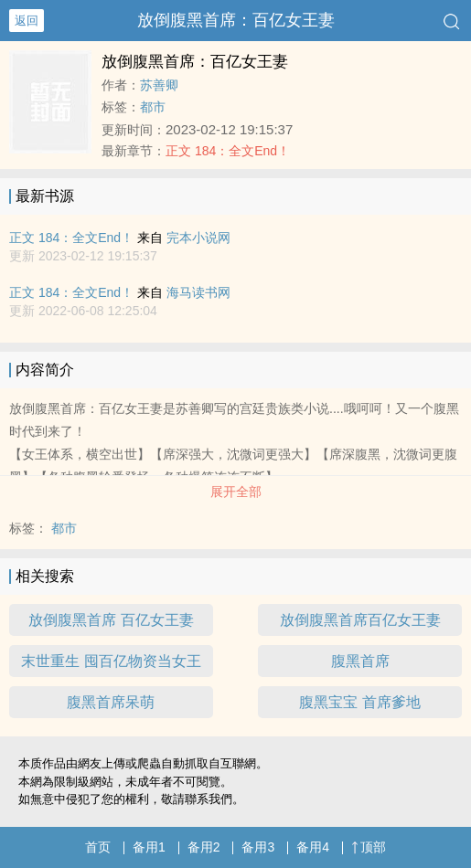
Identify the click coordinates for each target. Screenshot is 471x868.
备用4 (313, 847)
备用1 (149, 847)
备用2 (204, 847)
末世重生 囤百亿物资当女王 (111, 661)
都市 (153, 107)
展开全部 (236, 492)
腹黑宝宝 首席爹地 (359, 702)
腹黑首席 (360, 661)
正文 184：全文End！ (228, 151)
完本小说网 (198, 238)
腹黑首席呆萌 (111, 702)
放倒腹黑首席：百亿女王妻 (236, 20)
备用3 (258, 847)
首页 (98, 847)
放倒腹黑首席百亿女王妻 (360, 620)
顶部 (369, 847)
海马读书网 (198, 292)
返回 (27, 21)
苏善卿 (159, 85)
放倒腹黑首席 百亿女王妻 (111, 620)
